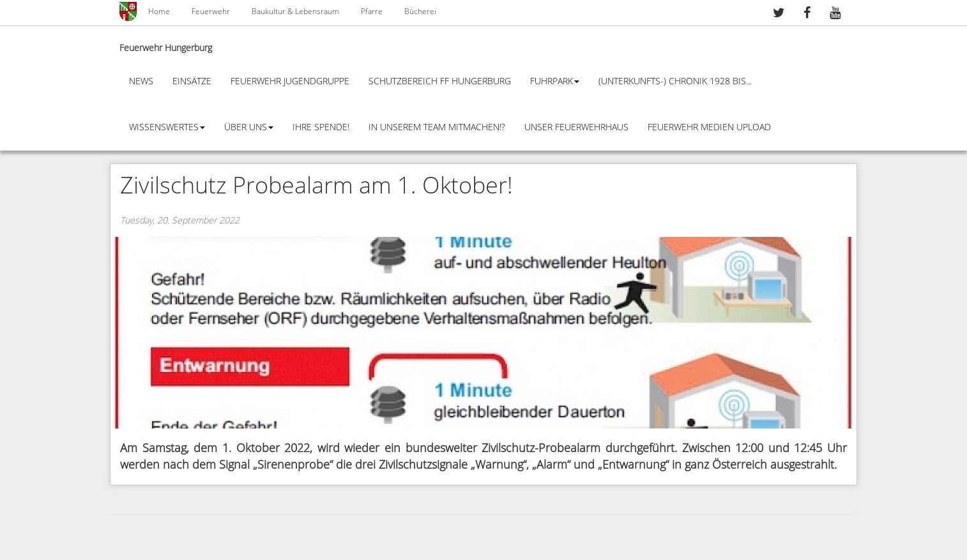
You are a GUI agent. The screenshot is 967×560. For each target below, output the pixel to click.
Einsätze (192, 81)
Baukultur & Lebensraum (295, 11)
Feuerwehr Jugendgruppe (290, 81)
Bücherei (420, 11)
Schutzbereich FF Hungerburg (440, 81)
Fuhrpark (555, 81)
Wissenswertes (167, 127)
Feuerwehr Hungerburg (166, 48)
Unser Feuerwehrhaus (576, 127)
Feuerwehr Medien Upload (709, 127)
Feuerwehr (211, 11)
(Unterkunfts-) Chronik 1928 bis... (675, 81)
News (141, 81)
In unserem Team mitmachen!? (437, 127)
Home (159, 11)
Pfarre (372, 11)
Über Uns (249, 127)
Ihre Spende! (321, 127)
